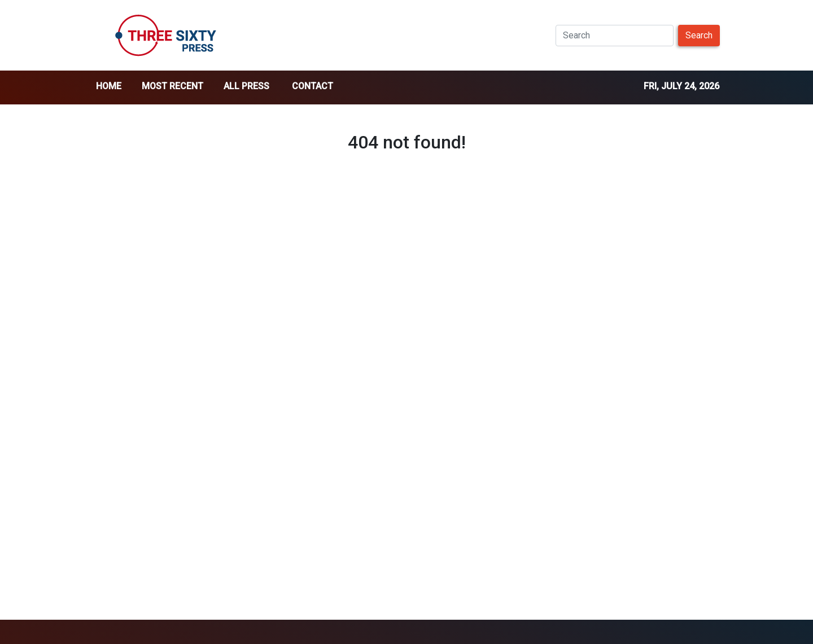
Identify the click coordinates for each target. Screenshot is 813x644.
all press (246, 86)
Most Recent (172, 86)
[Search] (615, 36)
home (109, 86)
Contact (312, 86)
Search (699, 35)
